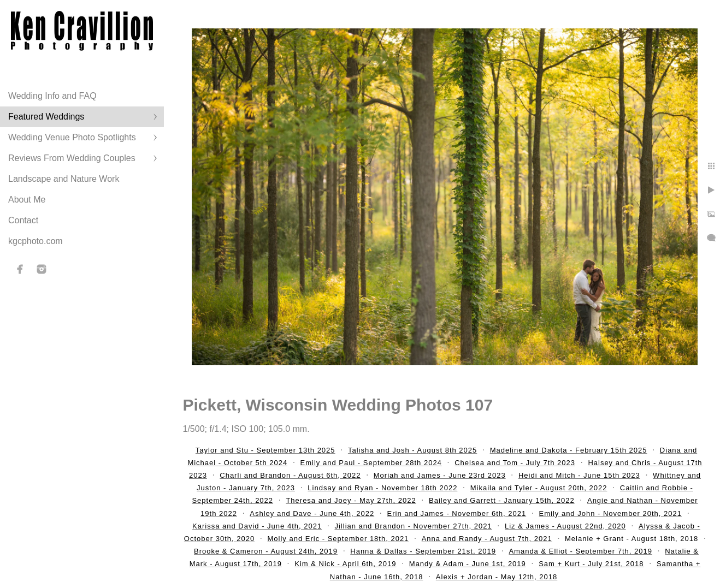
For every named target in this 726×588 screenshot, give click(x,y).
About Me (27, 200)
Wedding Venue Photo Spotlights (72, 137)
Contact (23, 220)
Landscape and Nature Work (64, 179)
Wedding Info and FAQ (52, 96)
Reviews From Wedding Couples (72, 158)
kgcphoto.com (36, 241)
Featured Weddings (46, 117)
